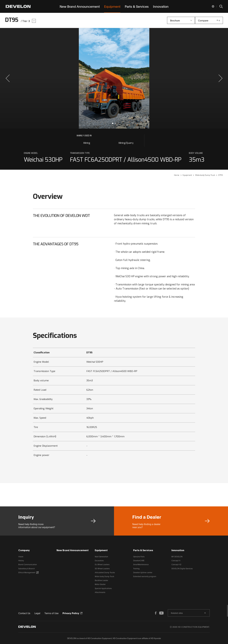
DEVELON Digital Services (182, 568)
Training (136, 568)
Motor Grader (100, 584)
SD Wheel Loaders (102, 568)
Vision (21, 556)
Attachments (100, 592)
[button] (8, 78)
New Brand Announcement (73, 550)
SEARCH (221, 6)
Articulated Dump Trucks (105, 572)
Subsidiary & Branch (27, 568)
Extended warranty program (145, 576)
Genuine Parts (139, 556)
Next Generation (101, 556)
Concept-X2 (176, 564)
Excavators (99, 560)
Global (213, 6)
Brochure (175, 20)
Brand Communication (28, 564)
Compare (203, 20)
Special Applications (103, 588)
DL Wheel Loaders (102, 564)
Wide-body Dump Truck (104, 576)
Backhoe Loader (101, 580)
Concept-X (176, 560)
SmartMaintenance (141, 564)
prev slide (58, 78)
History (21, 560)
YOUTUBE (161, 613)
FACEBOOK (156, 613)
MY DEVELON (177, 556)
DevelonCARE (139, 560)
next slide (170, 78)
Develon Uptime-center (143, 572)
